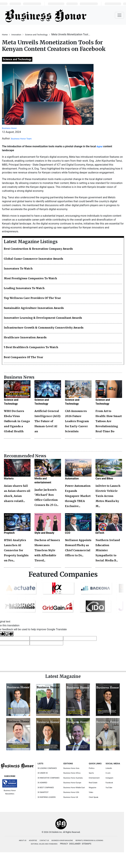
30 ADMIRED (42, 783)
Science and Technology (37, 35)
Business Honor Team (21, 139)
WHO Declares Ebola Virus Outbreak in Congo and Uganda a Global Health (17, 421)
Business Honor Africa (72, 773)
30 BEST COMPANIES (46, 788)
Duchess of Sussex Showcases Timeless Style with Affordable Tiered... (47, 550)
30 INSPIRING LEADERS (47, 797)
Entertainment (94, 778)
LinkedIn (109, 768)
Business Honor (9, 128)
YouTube (109, 788)
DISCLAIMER (75, 844)
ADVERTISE (33, 840)
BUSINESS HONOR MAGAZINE (62, 840)
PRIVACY (64, 844)
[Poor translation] (9, 634)
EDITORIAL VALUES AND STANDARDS (44, 844)
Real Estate (93, 783)
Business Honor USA (71, 792)
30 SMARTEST (43, 792)
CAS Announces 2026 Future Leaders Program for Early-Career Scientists (77, 421)
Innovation (17, 35)
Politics (92, 768)
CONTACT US (44, 840)
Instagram (110, 778)
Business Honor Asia (71, 768)
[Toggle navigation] (119, 15)
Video (91, 792)
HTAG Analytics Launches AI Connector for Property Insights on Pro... (16, 550)
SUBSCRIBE (10, 776)
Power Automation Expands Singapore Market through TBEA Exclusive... (78, 496)
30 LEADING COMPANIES (47, 768)
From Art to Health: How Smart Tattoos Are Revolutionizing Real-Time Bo (109, 421)
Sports (91, 773)
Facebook (109, 783)
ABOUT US (23, 840)
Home (5, 35)
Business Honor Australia (73, 778)
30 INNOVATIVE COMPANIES (48, 778)
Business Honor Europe (72, 783)
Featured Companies (63, 574)
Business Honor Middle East (74, 788)
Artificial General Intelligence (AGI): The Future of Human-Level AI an (48, 421)
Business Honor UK (71, 797)
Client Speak (93, 797)
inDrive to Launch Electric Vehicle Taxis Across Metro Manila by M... (108, 496)
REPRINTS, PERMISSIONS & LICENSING (89, 840)
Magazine (92, 788)
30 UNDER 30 (43, 773)
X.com (108, 773)
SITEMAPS (87, 844)
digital (100, 147)
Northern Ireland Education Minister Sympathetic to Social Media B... (108, 550)
